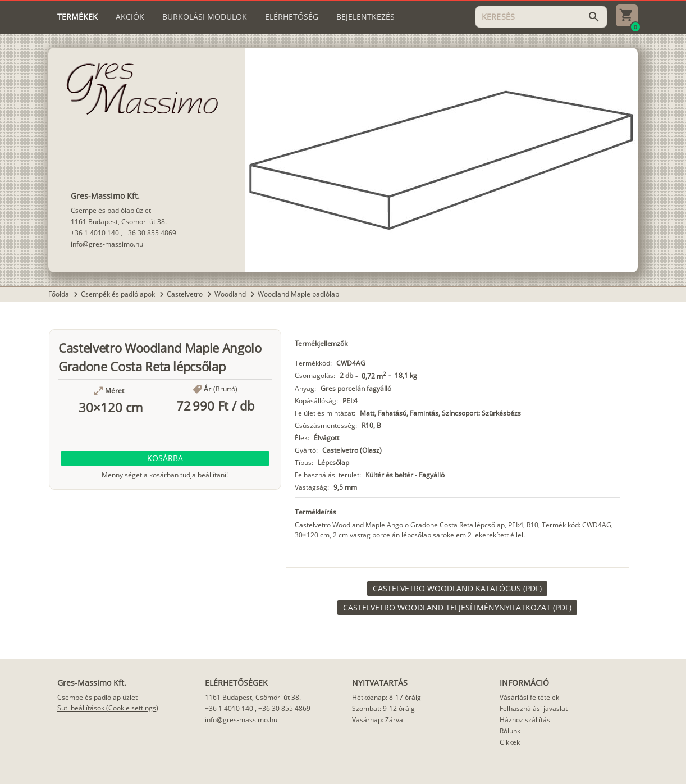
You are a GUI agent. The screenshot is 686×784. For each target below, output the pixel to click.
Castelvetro (186, 294)
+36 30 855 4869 (150, 233)
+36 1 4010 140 (95, 233)
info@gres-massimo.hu (107, 244)
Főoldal (60, 294)
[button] (165, 458)
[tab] (77, 17)
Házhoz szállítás (525, 720)
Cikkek (510, 742)
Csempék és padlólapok (119, 294)
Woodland (231, 294)
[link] (457, 589)
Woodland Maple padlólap (298, 294)
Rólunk (510, 731)
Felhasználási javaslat (534, 708)
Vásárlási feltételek (529, 697)
